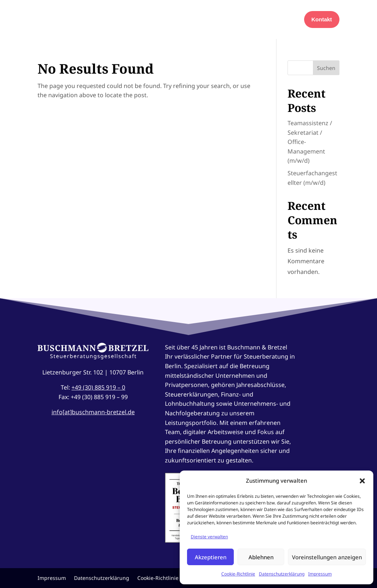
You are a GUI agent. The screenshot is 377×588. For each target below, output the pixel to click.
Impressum (320, 574)
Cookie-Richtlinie (238, 574)
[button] (362, 481)
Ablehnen (261, 557)
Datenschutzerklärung (282, 574)
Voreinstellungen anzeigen (327, 557)
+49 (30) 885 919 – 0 (98, 387)
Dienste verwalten (209, 537)
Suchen (326, 68)
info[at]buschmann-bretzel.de (93, 412)
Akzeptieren (211, 557)
